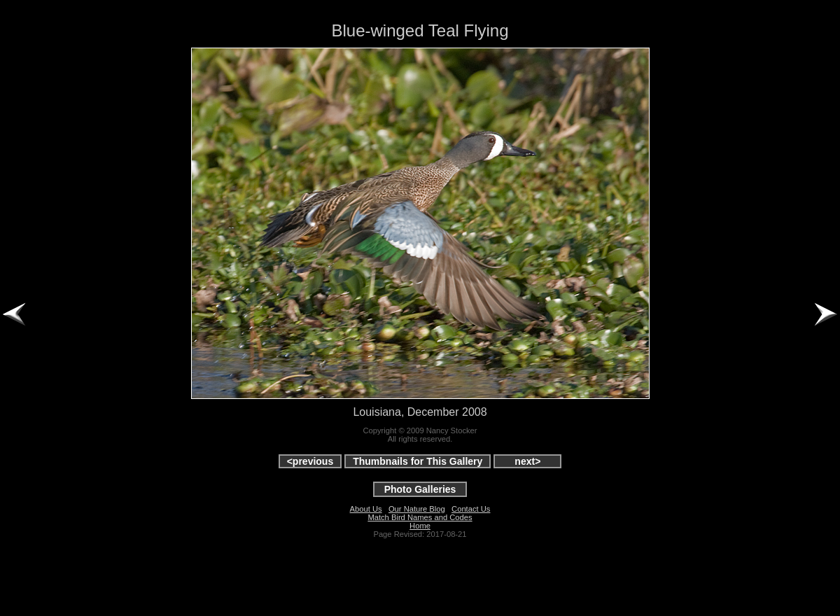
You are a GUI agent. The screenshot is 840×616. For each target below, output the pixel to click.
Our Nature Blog (417, 509)
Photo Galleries (420, 489)
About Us (366, 509)
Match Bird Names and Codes (420, 517)
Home (420, 526)
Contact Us (471, 509)
